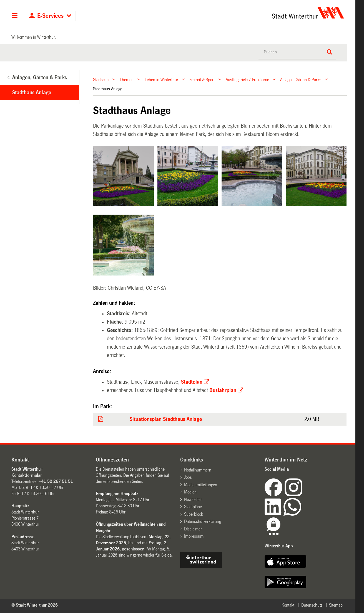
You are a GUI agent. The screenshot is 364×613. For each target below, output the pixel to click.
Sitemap (336, 605)
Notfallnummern (198, 470)
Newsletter (193, 499)
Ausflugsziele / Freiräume (247, 79)
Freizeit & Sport (202, 79)
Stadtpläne (193, 507)
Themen (127, 79)
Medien (190, 492)
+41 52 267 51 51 (56, 481)
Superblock (194, 514)
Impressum (194, 536)
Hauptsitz (20, 506)
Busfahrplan (223, 390)
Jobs (188, 477)
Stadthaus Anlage (32, 93)
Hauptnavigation (15, 16)
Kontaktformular (27, 475)
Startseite (101, 79)
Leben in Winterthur (161, 79)
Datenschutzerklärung (203, 521)
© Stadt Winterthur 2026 (35, 605)
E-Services (50, 16)
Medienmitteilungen (201, 485)
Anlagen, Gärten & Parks (301, 79)
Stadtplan (192, 382)
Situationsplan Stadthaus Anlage (166, 419)
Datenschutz (312, 605)
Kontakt (288, 605)
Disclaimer (193, 529)
